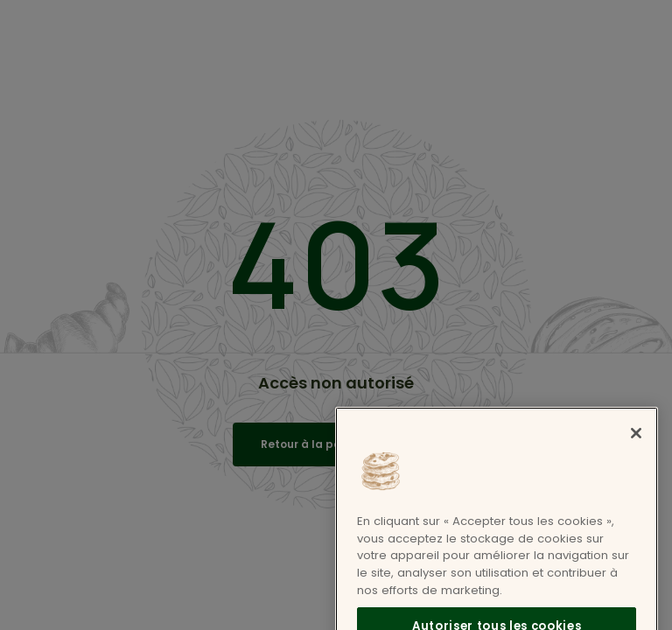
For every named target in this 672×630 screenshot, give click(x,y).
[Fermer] (636, 445)
